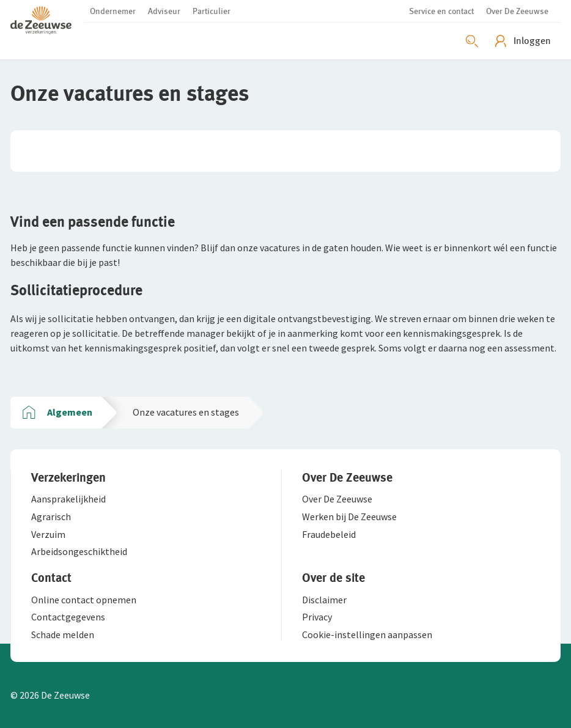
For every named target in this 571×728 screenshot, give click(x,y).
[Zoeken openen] (472, 41)
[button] (47, 20)
